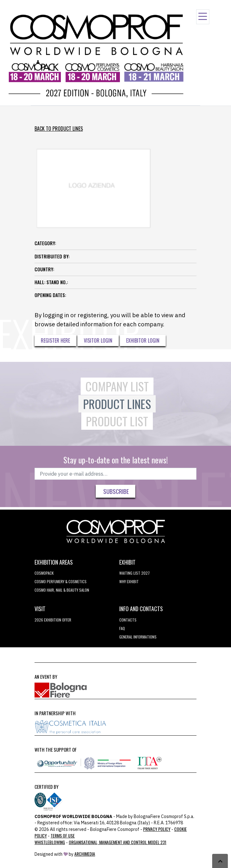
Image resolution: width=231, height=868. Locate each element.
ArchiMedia (85, 854)
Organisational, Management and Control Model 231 (118, 842)
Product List (117, 421)
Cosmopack (44, 573)
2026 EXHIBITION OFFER (53, 620)
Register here (55, 340)
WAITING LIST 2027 (134, 573)
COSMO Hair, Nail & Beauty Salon (62, 590)
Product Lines (117, 404)
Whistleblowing (50, 842)
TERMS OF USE (63, 835)
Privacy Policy (157, 829)
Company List (117, 386)
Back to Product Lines (59, 129)
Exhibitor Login (143, 340)
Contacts (128, 620)
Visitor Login (98, 340)
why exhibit (129, 581)
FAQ (122, 628)
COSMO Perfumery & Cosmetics (61, 581)
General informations (138, 637)
